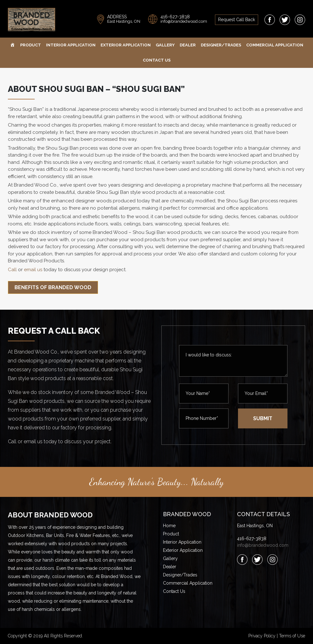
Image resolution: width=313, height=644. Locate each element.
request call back (237, 20)
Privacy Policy (262, 636)
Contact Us (157, 60)
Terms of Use (292, 636)
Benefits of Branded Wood (53, 287)
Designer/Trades (221, 45)
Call (12, 270)
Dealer (188, 45)
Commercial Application (275, 45)
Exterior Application (126, 45)
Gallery (165, 45)
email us (33, 270)
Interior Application (71, 45)
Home (169, 526)
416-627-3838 (175, 17)
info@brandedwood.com (184, 21)
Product (31, 45)
